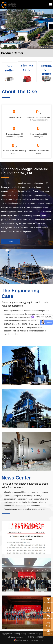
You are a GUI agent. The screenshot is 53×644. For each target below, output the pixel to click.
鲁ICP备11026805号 (36, 637)
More (11, 242)
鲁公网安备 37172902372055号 (29, 640)
